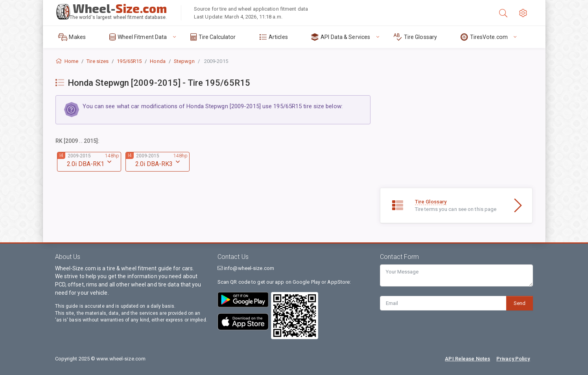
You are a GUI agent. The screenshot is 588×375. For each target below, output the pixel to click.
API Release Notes (467, 359)
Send (520, 303)
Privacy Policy (513, 359)
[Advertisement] (456, 133)
